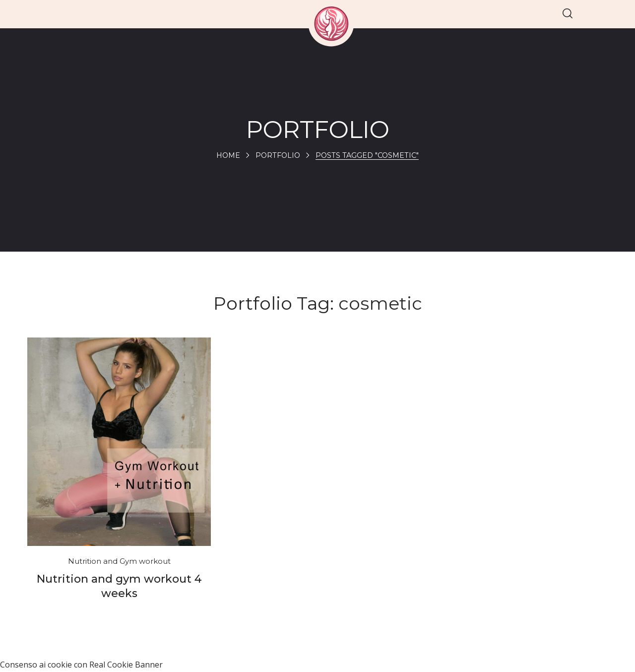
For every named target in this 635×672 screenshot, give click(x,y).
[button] (568, 14)
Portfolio (277, 155)
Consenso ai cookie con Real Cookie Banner (81, 665)
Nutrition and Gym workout (119, 561)
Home (225, 155)
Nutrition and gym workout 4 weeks (119, 586)
